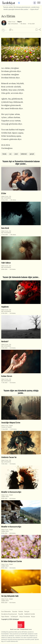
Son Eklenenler (6, 612)
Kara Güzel (5, 228)
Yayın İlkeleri (5, 617)
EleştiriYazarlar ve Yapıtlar (7, 426)
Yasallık (21, 614)
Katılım (21, 612)
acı (10, 154)
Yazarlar (15, 612)
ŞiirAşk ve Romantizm (6, 197)
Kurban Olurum (7, 376)
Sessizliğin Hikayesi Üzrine (11, 423)
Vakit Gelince (6, 263)
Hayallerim (5, 307)
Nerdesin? (5, 342)
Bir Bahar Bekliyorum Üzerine (12, 561)
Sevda (4, 154)
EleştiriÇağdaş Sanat (7, 496)
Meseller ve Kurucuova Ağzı (11, 492)
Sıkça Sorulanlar (25, 617)
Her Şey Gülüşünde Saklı (10, 596)
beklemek (24, 154)
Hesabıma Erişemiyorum (9, 614)
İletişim (27, 612)
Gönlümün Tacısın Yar (9, 457)
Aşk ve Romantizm (13, 24)
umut (16, 154)
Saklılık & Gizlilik (30, 614)
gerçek (32, 154)
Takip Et (19, 22)
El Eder (4, 193)
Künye (33, 617)
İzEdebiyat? (14, 617)
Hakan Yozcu (12, 22)
